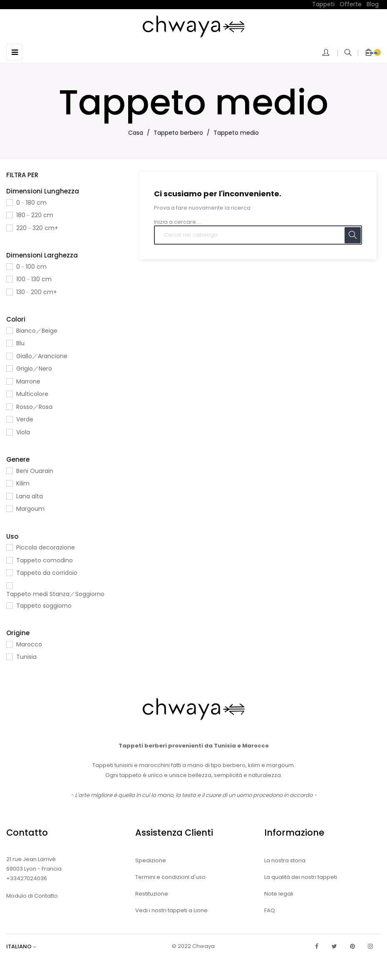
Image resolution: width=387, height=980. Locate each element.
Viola (23, 432)
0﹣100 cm (31, 267)
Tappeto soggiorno (44, 606)
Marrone (28, 381)
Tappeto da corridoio (47, 573)
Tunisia (26, 657)
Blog (373, 4)
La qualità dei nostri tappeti (301, 877)
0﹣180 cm (31, 203)
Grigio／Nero (34, 369)
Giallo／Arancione (42, 356)
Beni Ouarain (35, 471)
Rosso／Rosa (34, 407)
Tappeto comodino (45, 560)
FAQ (270, 910)
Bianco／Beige (37, 331)
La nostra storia (285, 860)
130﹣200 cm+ (37, 292)
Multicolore (32, 394)
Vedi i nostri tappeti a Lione (171, 910)
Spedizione (151, 860)
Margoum (30, 509)
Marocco (29, 644)
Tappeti (323, 4)
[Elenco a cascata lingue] (25, 947)
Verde (25, 419)
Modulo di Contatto (32, 896)
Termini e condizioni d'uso (170, 877)
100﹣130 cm (34, 279)
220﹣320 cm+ (37, 228)
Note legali (279, 894)
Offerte (351, 4)
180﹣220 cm (35, 215)
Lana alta (30, 496)
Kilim (23, 483)
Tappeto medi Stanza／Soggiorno (55, 594)
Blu (20, 343)
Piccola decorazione (46, 547)
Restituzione (152, 894)
